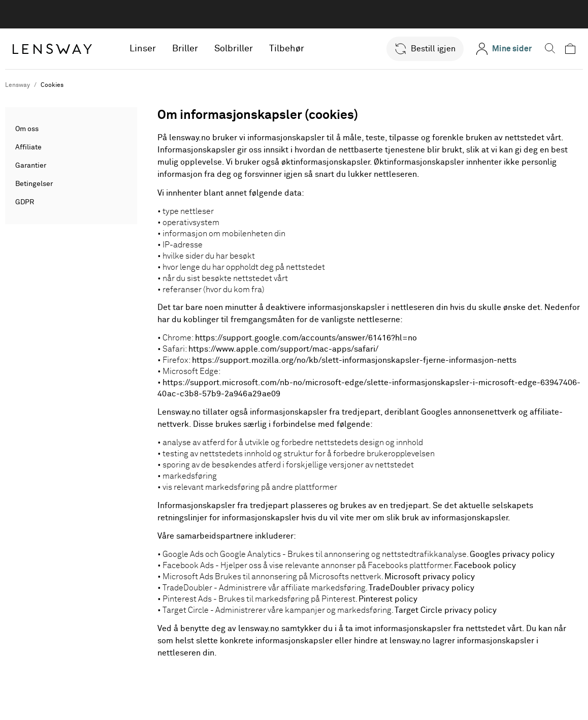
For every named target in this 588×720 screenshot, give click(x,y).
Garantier (31, 166)
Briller (187, 49)
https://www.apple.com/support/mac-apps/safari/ (283, 349)
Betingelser (34, 184)
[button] (420, 49)
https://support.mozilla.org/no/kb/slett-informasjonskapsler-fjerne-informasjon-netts (354, 360)
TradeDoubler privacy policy (421, 588)
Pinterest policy (388, 599)
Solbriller (236, 49)
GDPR (25, 202)
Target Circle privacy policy (446, 610)
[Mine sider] (499, 49)
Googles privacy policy (512, 554)
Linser (145, 49)
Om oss (27, 129)
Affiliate (28, 147)
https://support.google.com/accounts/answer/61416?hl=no (306, 338)
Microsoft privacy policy (430, 577)
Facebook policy (485, 566)
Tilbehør (289, 49)
